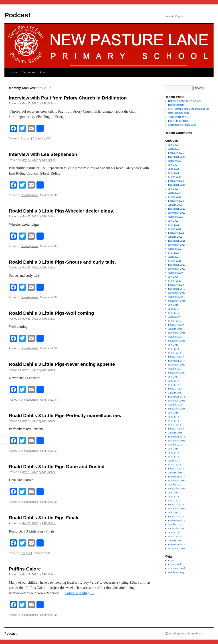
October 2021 (176, 249)
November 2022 (177, 213)
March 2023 (175, 197)
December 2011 (177, 545)
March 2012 (175, 537)
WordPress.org (176, 572)
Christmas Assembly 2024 (182, 125)
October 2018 (176, 337)
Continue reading (80, 593)
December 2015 (177, 437)
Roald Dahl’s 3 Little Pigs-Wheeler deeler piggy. (62, 211)
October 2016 (176, 405)
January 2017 (175, 393)
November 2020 (177, 269)
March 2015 (175, 465)
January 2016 (175, 433)
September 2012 (177, 529)
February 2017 (176, 389)
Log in (172, 561)
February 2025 (176, 153)
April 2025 (174, 149)
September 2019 (177, 301)
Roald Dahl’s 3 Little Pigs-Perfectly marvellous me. (65, 415)
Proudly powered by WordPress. (186, 634)
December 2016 (177, 397)
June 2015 (174, 453)
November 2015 (177, 441)
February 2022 (176, 233)
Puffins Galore (25, 569)
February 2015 (176, 469)
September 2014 (177, 489)
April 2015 (174, 461)
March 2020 (175, 281)
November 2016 (177, 401)
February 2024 (176, 181)
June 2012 (174, 533)
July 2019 (173, 305)
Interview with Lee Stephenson (43, 154)
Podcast (17, 15)
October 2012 (176, 525)
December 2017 (177, 361)
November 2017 (177, 365)
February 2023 (176, 201)
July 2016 (173, 413)
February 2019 (176, 325)
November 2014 (177, 481)
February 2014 (176, 505)
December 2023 (177, 185)
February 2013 (176, 517)
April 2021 (174, 257)
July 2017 (173, 377)
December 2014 (177, 477)
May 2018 (174, 349)
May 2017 (174, 385)
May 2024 (174, 173)
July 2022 (173, 221)
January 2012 (175, 541)
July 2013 (173, 513)
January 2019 (175, 329)
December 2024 (177, 157)
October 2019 (176, 297)
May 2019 (174, 313)
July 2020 (173, 277)
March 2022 (175, 229)
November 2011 (177, 549)
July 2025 (173, 145)
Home (13, 72)
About (44, 72)
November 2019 (177, 293)
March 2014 (175, 501)
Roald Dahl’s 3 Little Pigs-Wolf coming (51, 313)
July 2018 (173, 345)
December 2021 (177, 241)
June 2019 (174, 309)
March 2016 (175, 425)
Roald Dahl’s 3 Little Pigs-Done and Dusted (57, 466)
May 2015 (174, 457)
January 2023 (175, 205)
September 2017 (177, 373)
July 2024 (173, 165)
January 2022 (175, 237)
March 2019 (175, 321)
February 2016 (176, 429)
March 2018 (175, 353)
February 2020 (176, 285)
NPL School (49, 103)
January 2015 (175, 473)
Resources (28, 72)
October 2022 (176, 217)
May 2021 (174, 253)
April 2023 (174, 193)
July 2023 (173, 189)
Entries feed (175, 564)
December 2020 (177, 265)
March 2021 (175, 261)
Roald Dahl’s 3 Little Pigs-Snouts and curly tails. (62, 262)
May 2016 (174, 421)
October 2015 (176, 445)
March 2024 (175, 177)
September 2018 (177, 341)
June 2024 (174, 169)
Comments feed (177, 568)
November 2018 (177, 333)
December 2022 (177, 209)
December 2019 (177, 289)
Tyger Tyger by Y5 (178, 117)
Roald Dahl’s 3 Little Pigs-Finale (44, 518)
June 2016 (174, 417)
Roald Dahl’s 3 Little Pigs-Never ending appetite (62, 364)
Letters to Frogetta (178, 121)
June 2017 (174, 381)
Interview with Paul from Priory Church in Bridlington (68, 98)
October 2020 (176, 273)
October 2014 (176, 485)
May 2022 (174, 225)
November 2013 (177, 509)
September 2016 (177, 409)
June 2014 (174, 497)
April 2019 (174, 317)
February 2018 (176, 357)
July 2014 (173, 493)
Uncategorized (29, 195)
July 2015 (173, 449)
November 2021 (177, 245)
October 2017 (176, 369)
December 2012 (177, 521)
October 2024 (176, 161)
